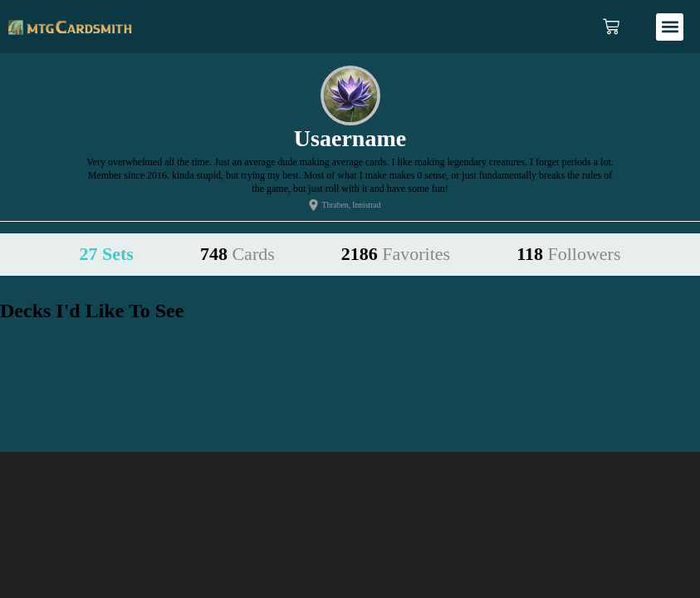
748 (237, 254)
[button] (670, 27)
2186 (396, 254)
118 (568, 254)
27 (107, 254)
